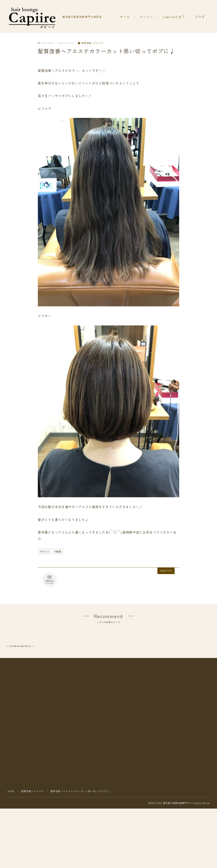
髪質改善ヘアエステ (91, 43)
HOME (11, 819)
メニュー (146, 17)
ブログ (200, 17)
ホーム (125, 17)
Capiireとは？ (174, 17)
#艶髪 (58, 551)
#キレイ (45, 551)
